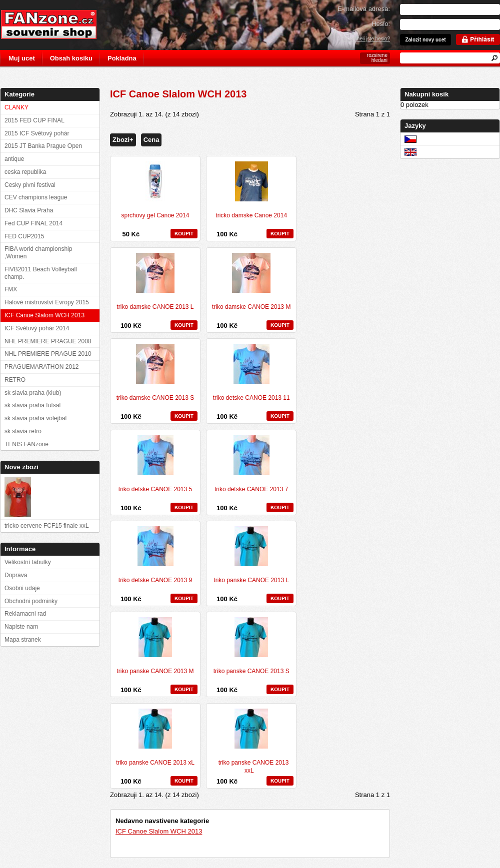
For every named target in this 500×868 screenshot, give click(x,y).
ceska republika (25, 172)
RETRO (15, 380)
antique (14, 159)
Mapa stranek (23, 640)
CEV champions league (36, 197)
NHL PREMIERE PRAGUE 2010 (48, 354)
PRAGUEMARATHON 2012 (41, 367)
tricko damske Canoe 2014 (251, 215)
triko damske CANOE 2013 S (155, 398)
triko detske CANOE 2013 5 (155, 489)
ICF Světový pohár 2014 (37, 328)
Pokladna (122, 58)
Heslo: (381, 24)
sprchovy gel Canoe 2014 (155, 215)
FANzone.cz (56, 24)
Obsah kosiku (71, 58)
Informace (20, 549)
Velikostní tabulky (28, 562)
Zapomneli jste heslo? (366, 39)
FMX (11, 289)
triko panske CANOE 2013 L (251, 580)
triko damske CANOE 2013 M (251, 307)
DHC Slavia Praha (29, 210)
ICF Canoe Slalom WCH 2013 (159, 831)
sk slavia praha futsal (32, 405)
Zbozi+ (123, 140)
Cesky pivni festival (30, 185)
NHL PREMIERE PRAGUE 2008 (48, 341)
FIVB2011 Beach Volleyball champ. (41, 273)
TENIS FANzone (26, 444)
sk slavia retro (23, 431)
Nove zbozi (21, 467)
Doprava (16, 575)
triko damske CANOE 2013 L (155, 307)
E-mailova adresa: (364, 9)
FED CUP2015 (24, 236)
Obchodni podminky (31, 601)
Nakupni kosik (426, 94)
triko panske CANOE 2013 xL (155, 763)
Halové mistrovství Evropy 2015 (47, 302)
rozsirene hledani (377, 58)
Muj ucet (22, 58)
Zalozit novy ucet (425, 40)
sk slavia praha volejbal (35, 418)
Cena (151, 140)
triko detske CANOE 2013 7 (251, 489)
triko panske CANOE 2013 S (251, 671)
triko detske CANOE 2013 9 (155, 580)
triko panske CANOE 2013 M (155, 671)
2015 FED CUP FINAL (34, 120)
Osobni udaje (22, 588)
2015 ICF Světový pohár (37, 133)
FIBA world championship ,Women (38, 253)
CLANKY (16, 107)
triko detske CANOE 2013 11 (251, 398)
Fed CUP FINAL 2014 (33, 223)
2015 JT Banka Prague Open (43, 146)
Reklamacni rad (25, 614)
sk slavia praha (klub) (33, 393)
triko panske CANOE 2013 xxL (254, 767)
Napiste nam (21, 627)
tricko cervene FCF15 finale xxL (47, 526)
